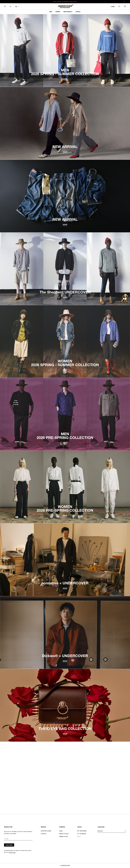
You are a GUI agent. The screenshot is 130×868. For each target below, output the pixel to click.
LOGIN (113, 7)
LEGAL (61, 831)
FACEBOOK (83, 834)
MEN (51, 12)
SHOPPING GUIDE (46, 831)
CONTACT (44, 834)
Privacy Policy (12, 852)
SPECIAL (78, 12)
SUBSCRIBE (9, 845)
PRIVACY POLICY (64, 834)
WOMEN (58, 12)
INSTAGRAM (83, 831)
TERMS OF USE (63, 837)
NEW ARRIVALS (68, 12)
